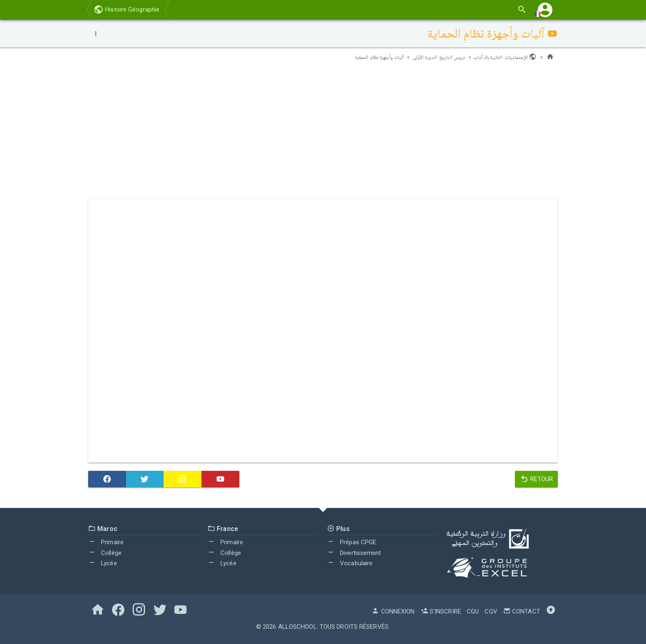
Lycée (103, 563)
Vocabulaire (350, 563)
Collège (105, 553)
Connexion (393, 611)
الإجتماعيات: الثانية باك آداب (503, 57)
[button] (545, 10)
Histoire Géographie (126, 9)
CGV (491, 611)
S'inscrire (441, 611)
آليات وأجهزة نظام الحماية (368, 57)
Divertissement (354, 553)
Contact (522, 611)
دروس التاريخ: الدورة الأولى (433, 57)
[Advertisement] (323, 132)
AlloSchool (297, 627)
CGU (473, 611)
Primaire (106, 542)
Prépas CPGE (352, 542)
